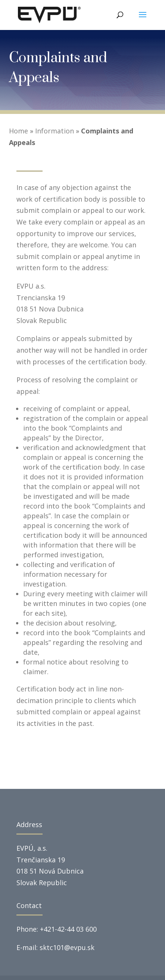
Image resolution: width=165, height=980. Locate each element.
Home (18, 131)
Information (55, 131)
